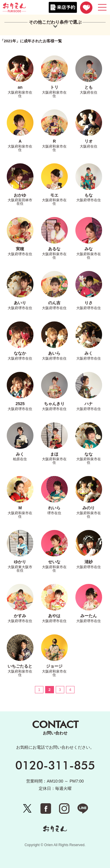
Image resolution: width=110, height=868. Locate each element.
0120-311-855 (55, 765)
